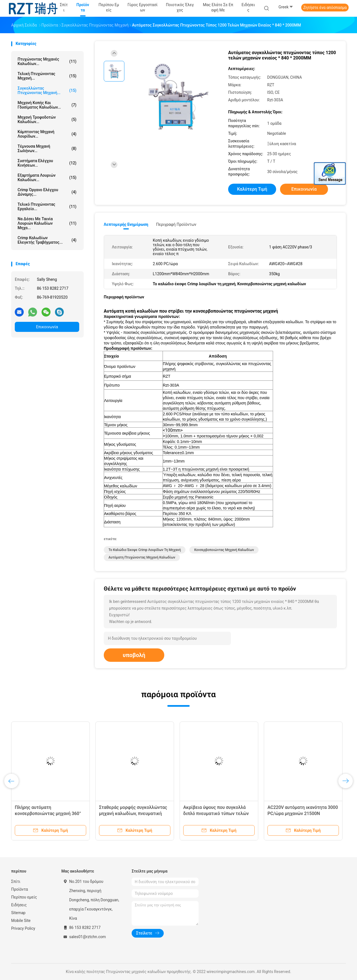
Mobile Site (21, 921)
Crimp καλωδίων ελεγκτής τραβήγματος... (47, 240)
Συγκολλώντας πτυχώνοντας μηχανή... (47, 90)
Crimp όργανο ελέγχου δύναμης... (47, 192)
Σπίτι (16, 881)
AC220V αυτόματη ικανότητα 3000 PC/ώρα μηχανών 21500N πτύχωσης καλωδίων (303, 814)
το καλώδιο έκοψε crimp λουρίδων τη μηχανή (145, 550)
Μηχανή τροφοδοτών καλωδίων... (47, 119)
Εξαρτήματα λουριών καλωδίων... (47, 178)
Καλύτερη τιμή (252, 189)
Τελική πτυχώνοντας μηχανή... (47, 76)
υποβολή (134, 655)
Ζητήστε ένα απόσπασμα (325, 8)
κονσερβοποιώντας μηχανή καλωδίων (224, 550)
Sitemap (18, 913)
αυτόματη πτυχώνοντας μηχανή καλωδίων (142, 557)
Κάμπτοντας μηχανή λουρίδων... (47, 134)
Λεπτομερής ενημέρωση (126, 224)
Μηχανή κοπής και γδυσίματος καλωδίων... (47, 105)
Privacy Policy (23, 928)
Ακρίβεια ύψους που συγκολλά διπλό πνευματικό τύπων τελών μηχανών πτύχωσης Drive (216, 814)
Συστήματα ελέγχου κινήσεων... (47, 163)
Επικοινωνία (47, 327)
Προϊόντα (20, 889)
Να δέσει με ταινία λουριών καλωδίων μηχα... (47, 223)
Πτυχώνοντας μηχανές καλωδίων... (47, 61)
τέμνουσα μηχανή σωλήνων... (47, 148)
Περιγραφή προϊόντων (176, 224)
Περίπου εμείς (24, 897)
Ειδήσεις (19, 905)
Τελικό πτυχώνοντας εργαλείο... (47, 207)
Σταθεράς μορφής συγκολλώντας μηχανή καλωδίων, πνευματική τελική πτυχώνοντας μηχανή (133, 814)
